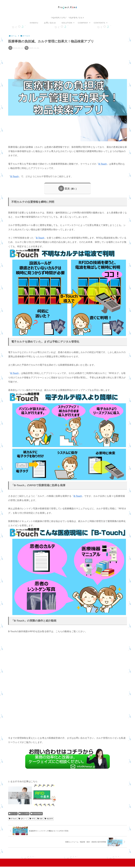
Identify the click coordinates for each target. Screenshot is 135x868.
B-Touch (103, 164)
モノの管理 (24, 814)
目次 (67, 189)
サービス (13, 814)
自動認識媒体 (36, 814)
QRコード (23, 819)
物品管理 (49, 819)
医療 (40, 819)
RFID (32, 819)
